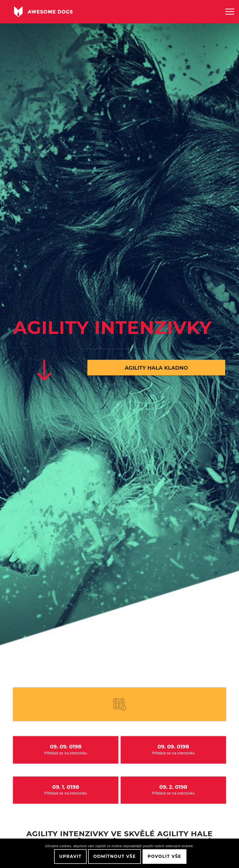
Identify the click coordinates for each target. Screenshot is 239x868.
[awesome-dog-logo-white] (43, 12)
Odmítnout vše (115, 856)
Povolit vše (164, 856)
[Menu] (227, 12)
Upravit (70, 856)
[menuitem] (227, 12)
